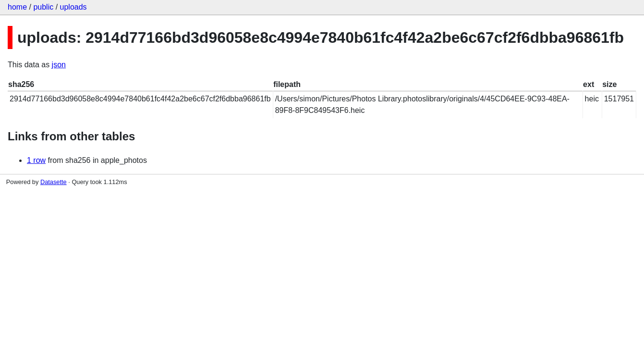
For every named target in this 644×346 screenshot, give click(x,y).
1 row (36, 160)
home (17, 7)
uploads (73, 7)
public (43, 7)
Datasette (54, 182)
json (59, 65)
